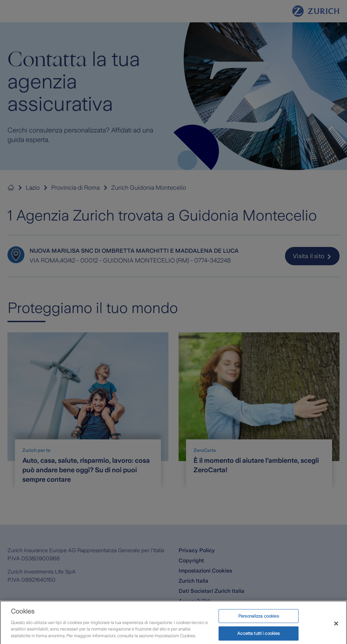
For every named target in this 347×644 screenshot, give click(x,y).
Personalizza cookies (259, 620)
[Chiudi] (336, 627)
